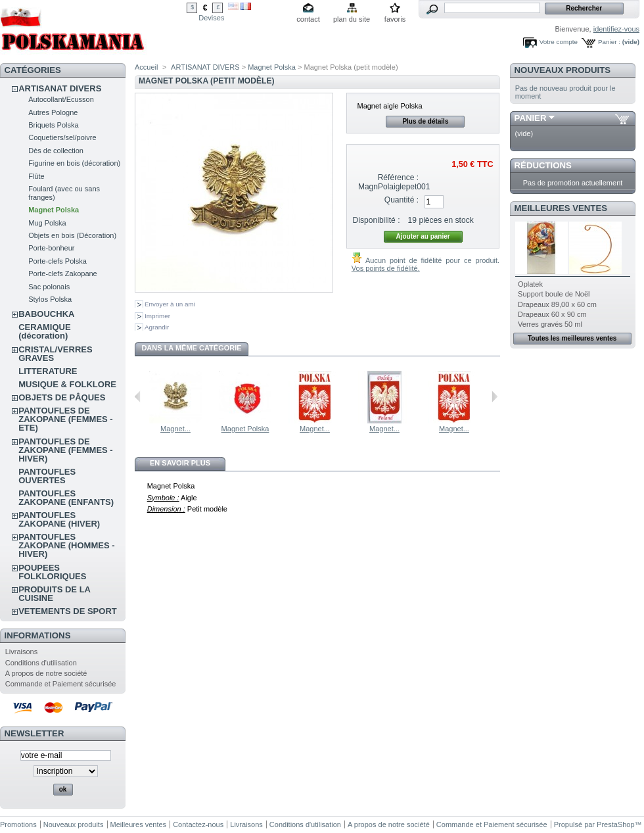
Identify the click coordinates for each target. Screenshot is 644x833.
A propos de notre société (46, 673)
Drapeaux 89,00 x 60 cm (557, 304)
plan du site (352, 19)
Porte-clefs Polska (57, 261)
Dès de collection (56, 151)
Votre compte (559, 42)
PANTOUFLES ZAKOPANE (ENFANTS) (66, 498)
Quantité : (402, 200)
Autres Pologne (53, 112)
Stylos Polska (50, 299)
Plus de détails (425, 121)
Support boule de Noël (554, 294)
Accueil (146, 67)
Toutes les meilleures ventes (572, 338)
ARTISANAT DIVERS (60, 88)
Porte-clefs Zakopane (63, 274)
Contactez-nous (198, 824)
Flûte (36, 176)
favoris (395, 19)
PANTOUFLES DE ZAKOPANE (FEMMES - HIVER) (65, 450)
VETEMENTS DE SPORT (68, 611)
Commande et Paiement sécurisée (61, 684)
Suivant (494, 396)
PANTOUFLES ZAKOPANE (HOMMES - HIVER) (66, 545)
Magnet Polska (54, 210)
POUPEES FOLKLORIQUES (52, 572)
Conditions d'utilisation (41, 663)
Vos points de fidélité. (386, 268)
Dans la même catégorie (191, 348)
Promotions (18, 824)
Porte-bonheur (51, 248)
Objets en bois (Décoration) (72, 235)
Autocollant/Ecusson (61, 99)
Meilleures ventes (561, 208)
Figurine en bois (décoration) (74, 163)
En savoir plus (180, 463)
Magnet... (175, 429)
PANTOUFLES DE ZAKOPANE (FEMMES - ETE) (65, 419)
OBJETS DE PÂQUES (62, 397)
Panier (531, 118)
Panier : (609, 42)
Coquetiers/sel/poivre (62, 137)
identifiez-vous (616, 29)
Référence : (399, 178)
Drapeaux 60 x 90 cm (552, 314)
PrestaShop (615, 824)
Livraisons (22, 652)
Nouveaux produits (563, 70)
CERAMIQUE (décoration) (44, 331)
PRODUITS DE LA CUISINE (54, 594)
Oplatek (530, 284)
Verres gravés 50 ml (550, 324)
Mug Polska (47, 223)
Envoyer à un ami (170, 304)
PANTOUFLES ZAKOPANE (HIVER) (59, 519)
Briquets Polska (53, 125)
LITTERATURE (48, 371)
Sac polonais (49, 287)
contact (308, 19)
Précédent (138, 396)
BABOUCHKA (46, 314)
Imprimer (157, 316)
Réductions (543, 165)
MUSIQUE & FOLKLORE (67, 384)
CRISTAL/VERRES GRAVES (55, 354)
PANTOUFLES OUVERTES (47, 476)
